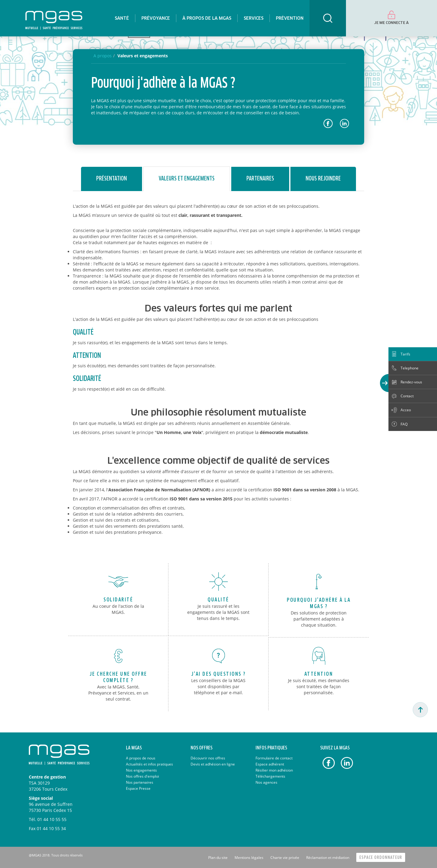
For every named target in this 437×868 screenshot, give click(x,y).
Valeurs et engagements (143, 56)
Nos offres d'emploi (142, 776)
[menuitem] (122, 18)
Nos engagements (141, 770)
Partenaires (260, 179)
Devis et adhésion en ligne (213, 764)
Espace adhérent (270, 764)
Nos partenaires (140, 782)
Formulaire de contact (274, 758)
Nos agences (266, 782)
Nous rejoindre (323, 179)
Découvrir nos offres (208, 758)
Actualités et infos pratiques (149, 764)
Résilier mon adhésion (274, 770)
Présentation (112, 179)
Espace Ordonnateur (381, 858)
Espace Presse (138, 788)
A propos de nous (141, 758)
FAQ (404, 424)
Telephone (410, 368)
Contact (407, 396)
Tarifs (405, 354)
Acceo (406, 410)
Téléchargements (270, 776)
